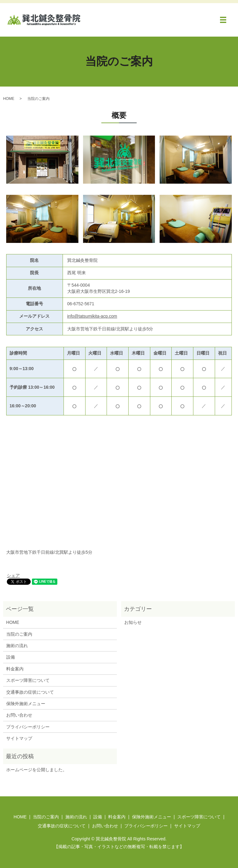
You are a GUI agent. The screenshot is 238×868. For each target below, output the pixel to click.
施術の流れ (17, 646)
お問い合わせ (19, 715)
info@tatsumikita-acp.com (92, 316)
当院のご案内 (19, 634)
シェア (13, 575)
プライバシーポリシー (28, 727)
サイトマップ (19, 738)
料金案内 (15, 669)
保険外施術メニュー (26, 704)
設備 (11, 657)
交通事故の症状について (30, 692)
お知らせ (133, 622)
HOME (9, 99)
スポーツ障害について (28, 680)
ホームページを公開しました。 (37, 770)
